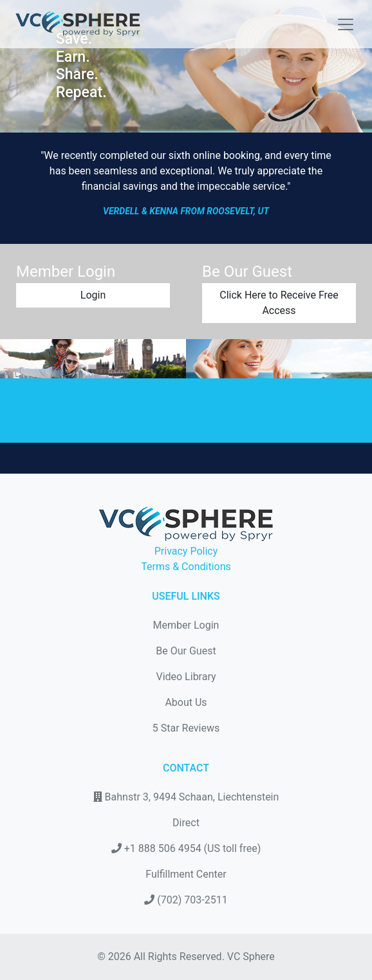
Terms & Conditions (186, 567)
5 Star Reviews (186, 728)
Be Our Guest (186, 651)
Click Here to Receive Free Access (279, 303)
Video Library (186, 677)
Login (93, 295)
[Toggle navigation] (342, 24)
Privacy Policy (186, 551)
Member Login (186, 625)
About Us (186, 702)
